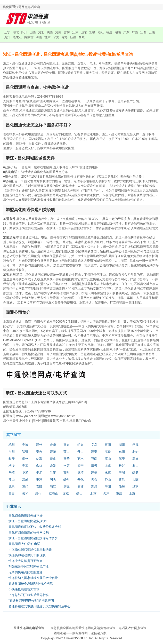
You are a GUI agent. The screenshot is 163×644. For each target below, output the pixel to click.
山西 (33, 32)
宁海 (25, 466)
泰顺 (39, 487)
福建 (109, 32)
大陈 (135, 480)
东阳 (122, 452)
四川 (24, 32)
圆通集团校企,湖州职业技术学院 (31, 584)
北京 (93, 494)
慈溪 (135, 445)
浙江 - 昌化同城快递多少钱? (28, 521)
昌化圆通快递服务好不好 (26, 515)
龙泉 (12, 487)
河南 (58, 32)
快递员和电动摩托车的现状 (27, 555)
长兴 (122, 466)
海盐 (108, 452)
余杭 (39, 466)
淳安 (94, 452)
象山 (135, 466)
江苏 (75, 32)
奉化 (53, 459)
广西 (135, 32)
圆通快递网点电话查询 (29, 628)
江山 (108, 459)
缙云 (94, 466)
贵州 (7, 37)
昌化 (38, 494)
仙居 (122, 487)
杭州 (12, 445)
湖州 (122, 445)
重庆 (119, 494)
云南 (152, 32)
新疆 (73, 37)
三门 (25, 487)
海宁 (80, 466)
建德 (94, 473)
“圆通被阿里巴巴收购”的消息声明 (31, 601)
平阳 (108, 487)
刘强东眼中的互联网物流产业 (29, 567)
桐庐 (39, 473)
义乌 (94, 445)
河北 (41, 32)
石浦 (80, 487)
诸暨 (25, 452)
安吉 (39, 452)
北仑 (135, 452)
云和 (25, 494)
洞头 (53, 480)
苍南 (94, 459)
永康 (67, 466)
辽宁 (7, 32)
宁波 (25, 445)
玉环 (39, 480)
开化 (80, 480)
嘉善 (67, 459)
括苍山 (54, 494)
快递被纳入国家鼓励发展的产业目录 (33, 578)
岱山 (108, 480)
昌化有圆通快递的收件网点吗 (29, 532)
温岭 (25, 480)
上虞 (108, 466)
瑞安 (122, 459)
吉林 (67, 32)
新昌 (122, 480)
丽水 (80, 459)
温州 (39, 445)
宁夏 (56, 37)
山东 (84, 32)
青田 (12, 494)
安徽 (92, 32)
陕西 (50, 32)
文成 (66, 494)
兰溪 (53, 473)
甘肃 (47, 37)
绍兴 (80, 445)
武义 (135, 459)
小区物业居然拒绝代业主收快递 (30, 550)
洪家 (135, 487)
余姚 (53, 466)
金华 (53, 445)
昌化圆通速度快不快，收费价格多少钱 (35, 527)
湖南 (118, 32)
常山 (12, 480)
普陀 (53, 452)
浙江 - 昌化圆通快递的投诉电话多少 (33, 538)
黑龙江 (17, 37)
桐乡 (12, 466)
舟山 (80, 452)
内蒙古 (29, 37)
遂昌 (94, 487)
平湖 (122, 473)
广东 (126, 32)
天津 (106, 494)
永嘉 (108, 473)
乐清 (12, 473)
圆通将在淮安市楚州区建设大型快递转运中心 (39, 606)
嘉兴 (67, 445)
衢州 (25, 459)
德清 (80, 473)
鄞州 (67, 473)
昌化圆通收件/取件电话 (24, 544)
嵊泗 (135, 473)
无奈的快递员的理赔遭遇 (26, 572)
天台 (94, 480)
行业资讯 (14, 506)
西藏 (81, 37)
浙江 (101, 32)
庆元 (67, 487)
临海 (39, 459)
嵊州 (67, 480)
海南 (39, 37)
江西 (143, 32)
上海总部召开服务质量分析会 (29, 595)
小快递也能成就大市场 (24, 589)
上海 (132, 494)
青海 (64, 37)
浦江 (53, 487)
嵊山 (79, 494)
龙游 (25, 473)
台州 (12, 452)
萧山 (67, 452)
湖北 (16, 32)
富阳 (108, 445)
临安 (12, 459)
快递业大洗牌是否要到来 (26, 561)
